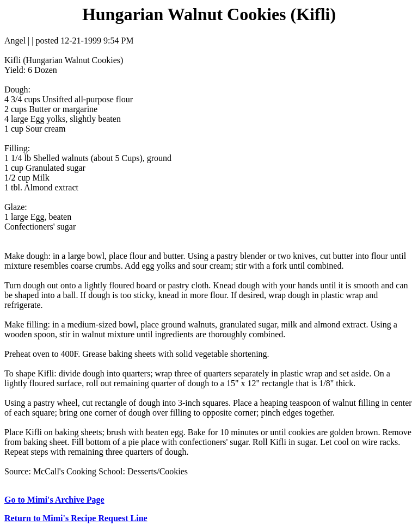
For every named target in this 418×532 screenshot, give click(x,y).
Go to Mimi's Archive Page (54, 500)
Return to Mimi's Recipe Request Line (76, 518)
